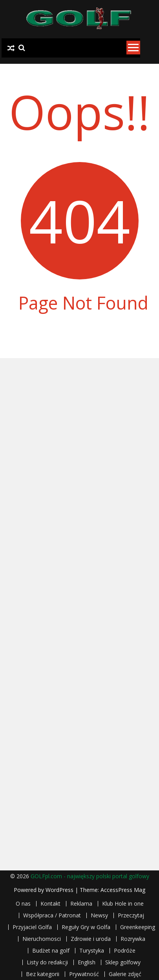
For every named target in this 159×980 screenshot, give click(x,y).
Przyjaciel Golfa (32, 927)
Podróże (125, 951)
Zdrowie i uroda (91, 939)
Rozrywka (133, 939)
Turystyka (92, 951)
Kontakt (50, 904)
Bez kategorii (43, 974)
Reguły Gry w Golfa (86, 927)
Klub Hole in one (123, 904)
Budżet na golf (51, 951)
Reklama (81, 904)
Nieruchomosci (42, 939)
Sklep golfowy (123, 962)
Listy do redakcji (47, 962)
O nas (23, 904)
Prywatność (84, 974)
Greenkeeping (138, 927)
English (87, 962)
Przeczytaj (131, 915)
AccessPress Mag (123, 890)
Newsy (99, 915)
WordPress (60, 890)
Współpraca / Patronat (52, 915)
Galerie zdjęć (125, 974)
